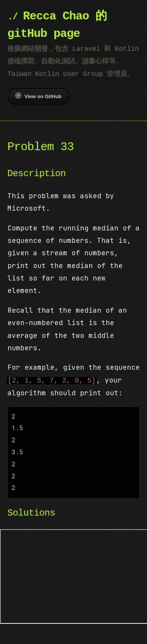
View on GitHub (38, 96)
